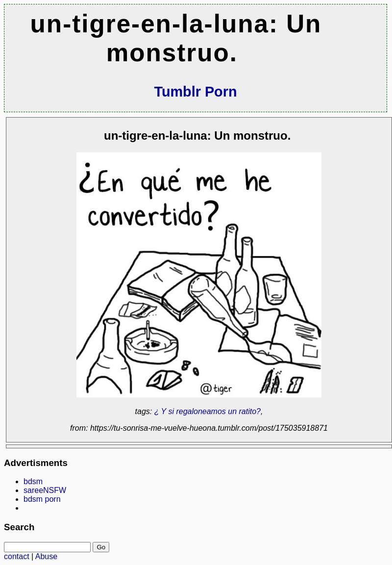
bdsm (33, 481)
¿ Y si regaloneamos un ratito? (208, 411)
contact (17, 556)
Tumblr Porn (195, 92)
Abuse (46, 556)
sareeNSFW (45, 490)
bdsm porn (42, 499)
